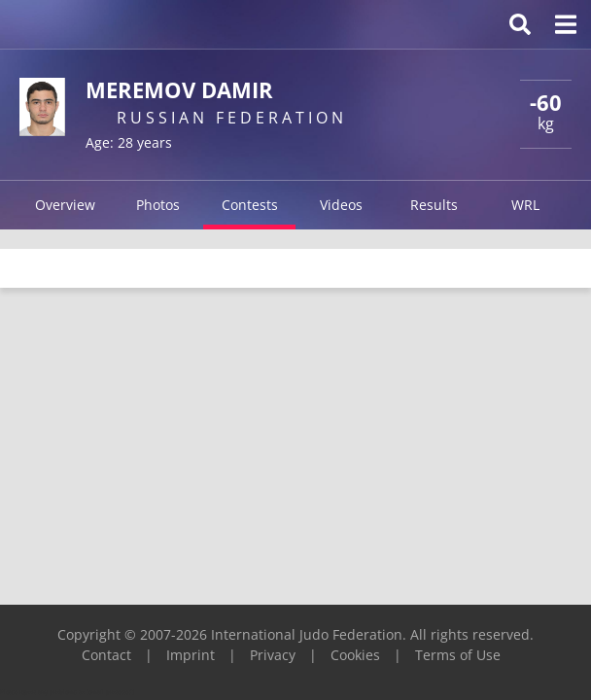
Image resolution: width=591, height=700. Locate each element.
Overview (65, 205)
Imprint (191, 655)
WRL (525, 205)
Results (434, 205)
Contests (250, 205)
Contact (106, 655)
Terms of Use (458, 655)
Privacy (273, 655)
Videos (341, 205)
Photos (158, 205)
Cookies (355, 655)
